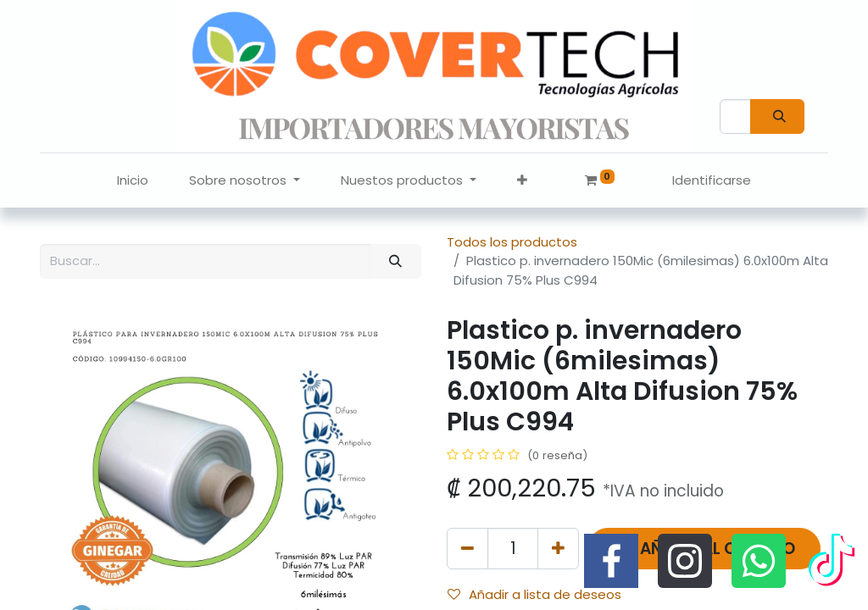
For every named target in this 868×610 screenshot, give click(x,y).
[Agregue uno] (558, 549)
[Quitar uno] (467, 549)
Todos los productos (512, 242)
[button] (522, 181)
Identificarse (712, 180)
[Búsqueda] (777, 116)
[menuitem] (133, 181)
